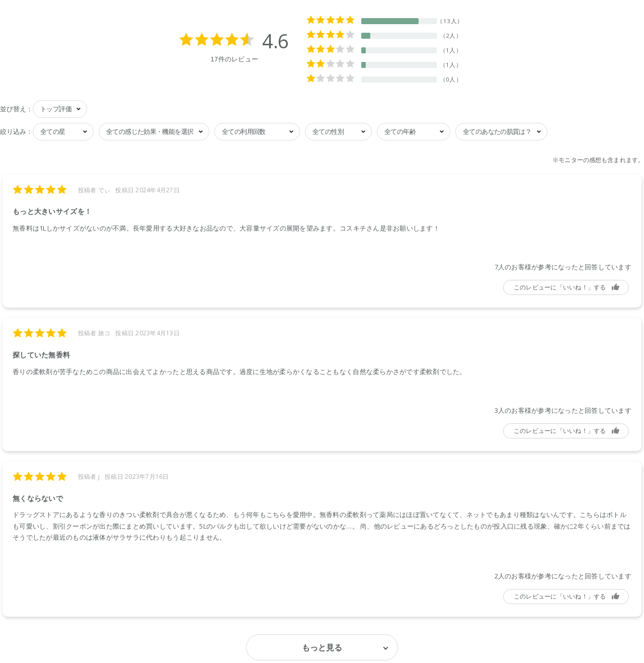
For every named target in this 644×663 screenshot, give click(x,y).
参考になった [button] (566, 287)
